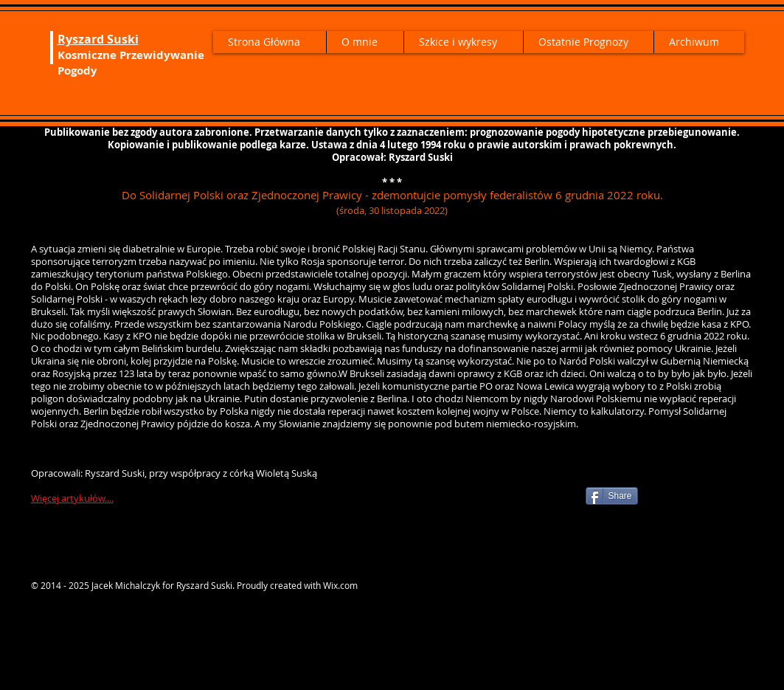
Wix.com (340, 585)
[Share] (612, 496)
